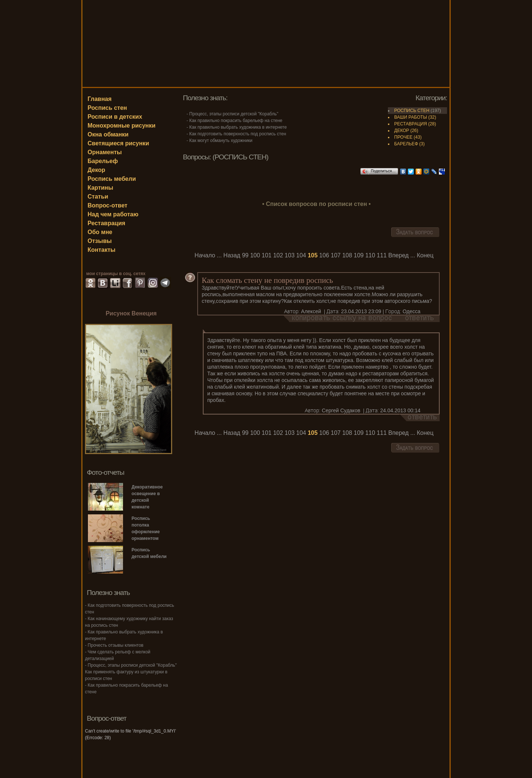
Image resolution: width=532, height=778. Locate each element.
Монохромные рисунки (122, 126)
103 (290, 255)
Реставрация (106, 223)
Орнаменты (105, 152)
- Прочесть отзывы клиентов (114, 645)
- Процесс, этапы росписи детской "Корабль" (232, 114)
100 (255, 255)
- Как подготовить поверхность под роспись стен (236, 134)
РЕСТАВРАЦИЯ (411, 124)
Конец (425, 255)
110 (370, 255)
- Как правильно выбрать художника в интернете (237, 127)
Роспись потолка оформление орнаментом (146, 528)
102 (278, 255)
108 (347, 255)
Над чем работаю (113, 214)
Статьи (98, 197)
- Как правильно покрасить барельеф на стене (234, 121)
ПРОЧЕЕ (403, 137)
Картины (100, 188)
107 (336, 255)
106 (324, 255)
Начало (205, 255)
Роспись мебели (112, 179)
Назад (232, 255)
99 (245, 255)
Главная (100, 99)
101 (267, 255)
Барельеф (103, 161)
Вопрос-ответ (108, 205)
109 (359, 255)
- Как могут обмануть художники (219, 141)
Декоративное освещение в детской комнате (147, 497)
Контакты (101, 250)
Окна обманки (108, 134)
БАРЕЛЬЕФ (406, 144)
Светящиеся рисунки (118, 143)
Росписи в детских (115, 117)
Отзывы (100, 241)
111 (382, 255)
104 (301, 255)
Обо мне (100, 232)
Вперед (398, 255)
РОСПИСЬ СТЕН (412, 111)
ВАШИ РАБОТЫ (411, 117)
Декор (96, 170)
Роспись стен (107, 108)
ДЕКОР (402, 131)
